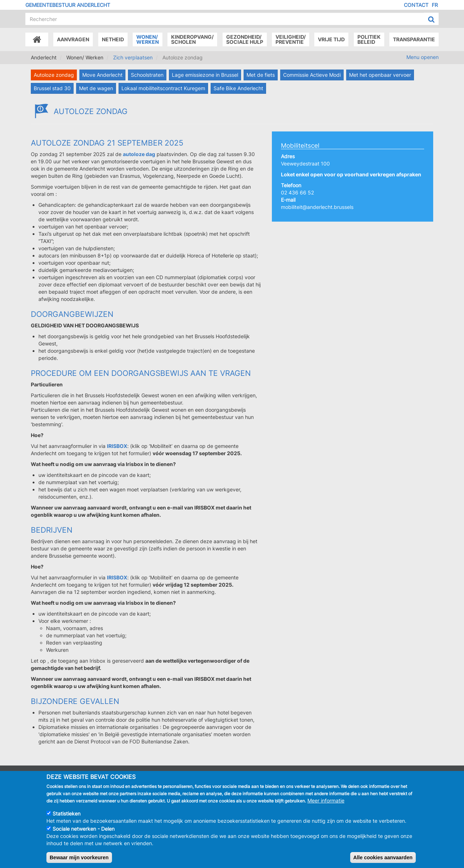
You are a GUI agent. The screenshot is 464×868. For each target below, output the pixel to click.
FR (435, 5)
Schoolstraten (147, 75)
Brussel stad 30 (52, 88)
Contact (416, 5)
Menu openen (422, 57)
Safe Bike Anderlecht (238, 88)
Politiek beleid (369, 39)
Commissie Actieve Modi (312, 75)
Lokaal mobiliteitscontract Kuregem (163, 88)
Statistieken (67, 821)
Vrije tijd (331, 39)
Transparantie (414, 39)
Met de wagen (96, 88)
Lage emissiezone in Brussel (205, 75)
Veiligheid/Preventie (291, 39)
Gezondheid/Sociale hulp (245, 39)
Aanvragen (73, 39)
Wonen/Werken (148, 39)
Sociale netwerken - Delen (84, 836)
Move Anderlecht (102, 75)
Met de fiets (261, 75)
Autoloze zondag (54, 75)
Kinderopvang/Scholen (192, 39)
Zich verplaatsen (133, 57)
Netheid (113, 39)
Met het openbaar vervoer (380, 75)
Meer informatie (326, 808)
